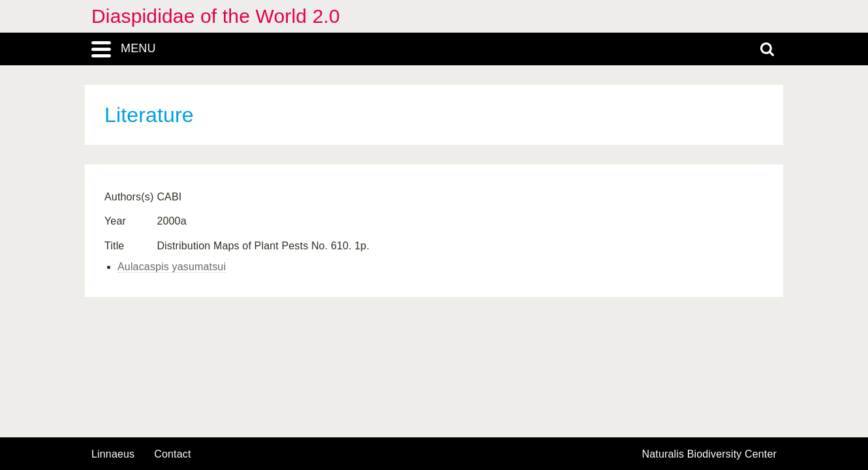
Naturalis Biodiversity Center (710, 454)
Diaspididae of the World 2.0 (216, 16)
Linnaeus (113, 454)
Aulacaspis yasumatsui (172, 267)
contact (172, 454)
